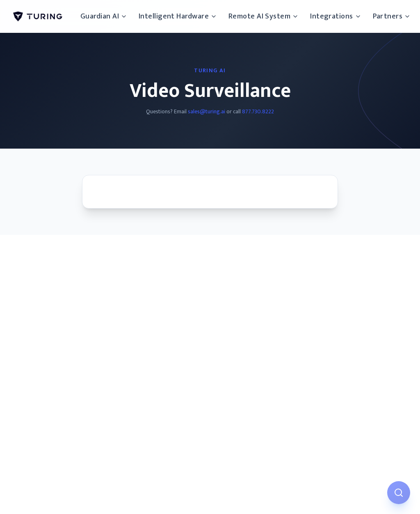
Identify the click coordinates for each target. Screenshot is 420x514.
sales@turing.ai (207, 111)
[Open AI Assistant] (399, 493)
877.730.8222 (258, 111)
